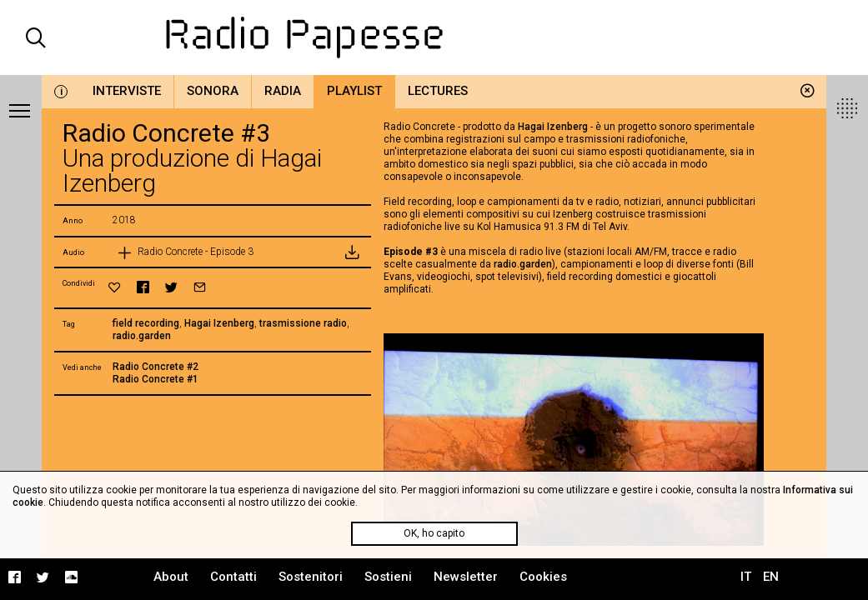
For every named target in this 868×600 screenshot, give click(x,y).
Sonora (213, 91)
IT (746, 577)
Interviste (127, 91)
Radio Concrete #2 (156, 367)
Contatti (233, 577)
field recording (146, 323)
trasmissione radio (303, 323)
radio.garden (142, 336)
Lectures (438, 91)
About (171, 577)
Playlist (354, 91)
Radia (283, 91)
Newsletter (466, 577)
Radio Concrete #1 (156, 379)
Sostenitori (311, 577)
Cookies (543, 577)
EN (771, 577)
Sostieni (388, 577)
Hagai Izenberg (219, 323)
